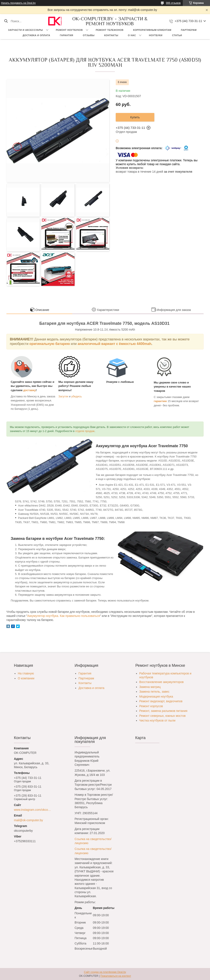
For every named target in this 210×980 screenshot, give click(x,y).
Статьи (177, 35)
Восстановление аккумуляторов (161, 682)
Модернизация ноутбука (156, 696)
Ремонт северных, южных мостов (162, 716)
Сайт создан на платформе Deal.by (105, 972)
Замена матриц (150, 687)
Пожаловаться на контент (116, 976)
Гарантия (66, 35)
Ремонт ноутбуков (69, 30)
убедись (77, 396)
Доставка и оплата (37, 35)
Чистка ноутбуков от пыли (157, 720)
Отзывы (89, 35)
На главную (26, 673)
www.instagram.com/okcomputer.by (34, 810)
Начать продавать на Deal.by (18, 3)
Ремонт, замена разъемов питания (163, 711)
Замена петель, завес (154, 692)
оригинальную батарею (50, 344)
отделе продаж (85, 431)
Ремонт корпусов (151, 706)
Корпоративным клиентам (152, 30)
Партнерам (189, 30)
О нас (132, 35)
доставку (30, 390)
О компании (26, 678)
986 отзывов (173, 3)
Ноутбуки (156, 35)
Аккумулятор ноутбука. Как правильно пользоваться (64, 616)
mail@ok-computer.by (28, 820)
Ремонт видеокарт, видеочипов (161, 701)
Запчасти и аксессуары (25, 30)
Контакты (111, 35)
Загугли (63, 396)
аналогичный (89, 344)
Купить (135, 117)
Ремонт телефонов (110, 30)
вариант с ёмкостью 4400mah (126, 344)
